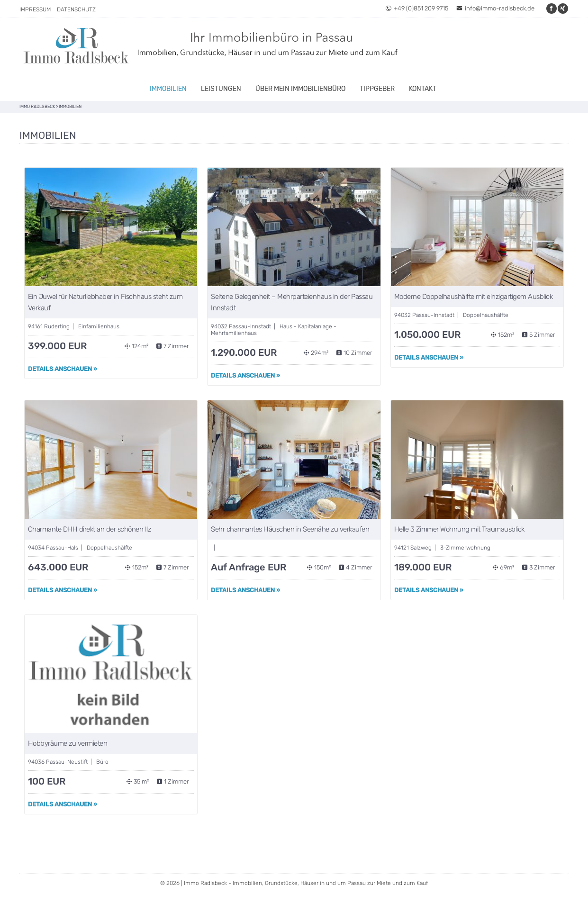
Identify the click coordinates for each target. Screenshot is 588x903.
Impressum (35, 9)
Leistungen (221, 89)
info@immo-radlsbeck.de (495, 8)
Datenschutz (76, 9)
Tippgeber (377, 89)
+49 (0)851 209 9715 (417, 8)
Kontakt (423, 89)
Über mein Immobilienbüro (300, 89)
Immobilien (168, 89)
